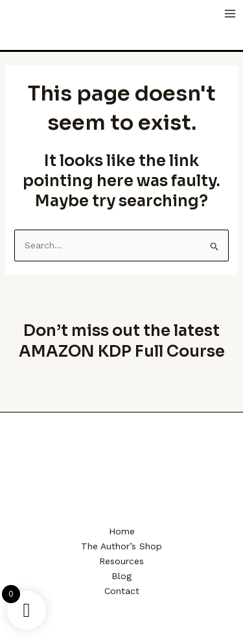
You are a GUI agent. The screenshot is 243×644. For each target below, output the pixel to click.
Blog (121, 576)
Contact (122, 591)
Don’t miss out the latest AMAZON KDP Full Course (122, 341)
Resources (121, 561)
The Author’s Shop (121, 546)
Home (122, 531)
